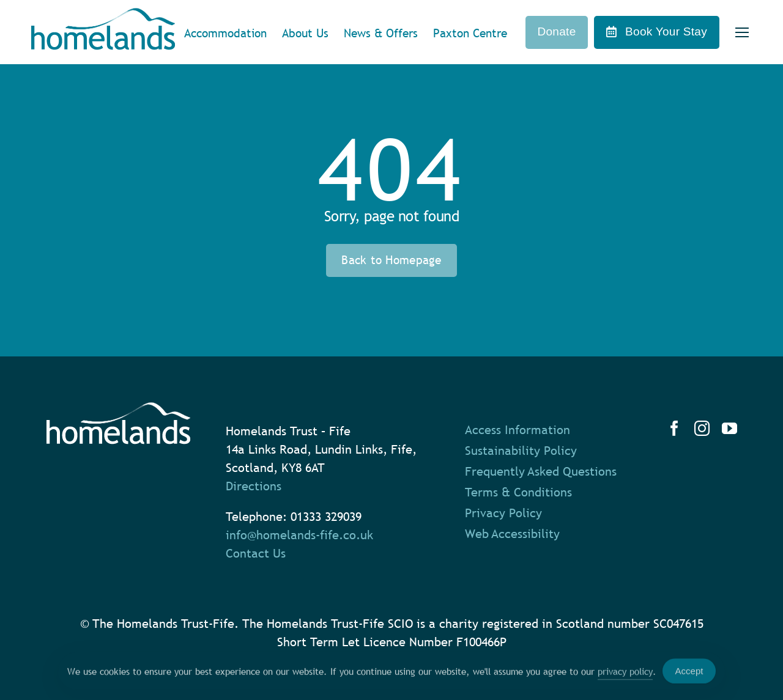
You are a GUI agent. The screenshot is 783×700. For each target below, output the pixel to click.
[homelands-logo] (103, 14)
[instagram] (702, 428)
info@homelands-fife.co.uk (299, 535)
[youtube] (729, 428)
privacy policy (625, 674)
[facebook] (674, 428)
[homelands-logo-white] (118, 408)
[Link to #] (742, 33)
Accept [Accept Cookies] (689, 675)
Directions (254, 486)
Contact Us (256, 553)
